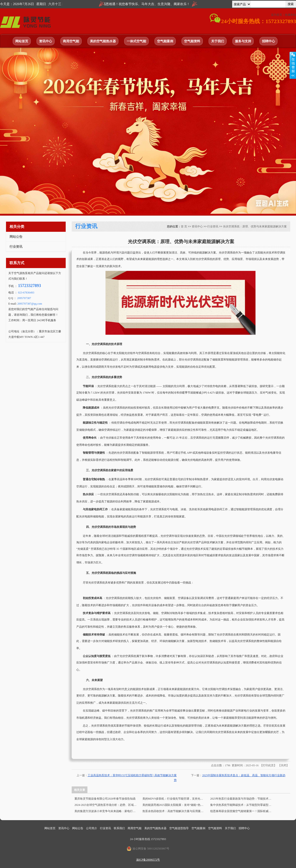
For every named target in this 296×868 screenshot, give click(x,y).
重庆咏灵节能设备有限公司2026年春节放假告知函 (105, 799)
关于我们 (218, 41)
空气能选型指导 (179, 828)
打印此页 (268, 765)
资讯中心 (46, 41)
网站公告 (78, 828)
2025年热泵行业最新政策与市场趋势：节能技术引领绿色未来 (242, 799)
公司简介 (92, 828)
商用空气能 (71, 41)
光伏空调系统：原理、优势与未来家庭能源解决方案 (255, 226)
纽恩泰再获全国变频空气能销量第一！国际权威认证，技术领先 (242, 811)
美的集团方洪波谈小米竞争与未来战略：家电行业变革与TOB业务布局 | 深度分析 (106, 811)
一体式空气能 (136, 41)
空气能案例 (165, 41)
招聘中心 (268, 41)
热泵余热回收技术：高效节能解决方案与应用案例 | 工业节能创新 (174, 811)
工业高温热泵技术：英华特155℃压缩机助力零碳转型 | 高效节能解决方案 (132, 775)
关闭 (284, 765)
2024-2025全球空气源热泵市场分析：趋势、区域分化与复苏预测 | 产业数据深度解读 (106, 805)
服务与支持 (243, 41)
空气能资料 (192, 41)
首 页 (184, 226)
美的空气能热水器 (103, 41)
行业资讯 (213, 226)
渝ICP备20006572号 (148, 860)
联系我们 (120, 828)
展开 (293, 65)
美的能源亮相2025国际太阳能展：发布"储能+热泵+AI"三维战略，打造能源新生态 (174, 805)
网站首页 (22, 41)
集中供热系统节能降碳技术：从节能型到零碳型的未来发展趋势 (242, 805)
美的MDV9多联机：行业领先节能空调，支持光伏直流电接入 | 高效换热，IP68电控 (174, 799)
